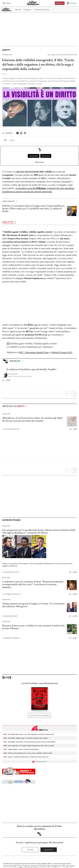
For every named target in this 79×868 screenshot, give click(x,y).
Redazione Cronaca (11, 638)
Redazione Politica (11, 572)
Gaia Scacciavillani (11, 429)
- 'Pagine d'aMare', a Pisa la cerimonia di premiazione (21, 749)
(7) (75, 572)
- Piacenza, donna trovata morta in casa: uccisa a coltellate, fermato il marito (28, 753)
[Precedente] (67, 393)
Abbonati (60, 3)
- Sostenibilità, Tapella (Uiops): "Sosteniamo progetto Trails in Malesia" (26, 738)
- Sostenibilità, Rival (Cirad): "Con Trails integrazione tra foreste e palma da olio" (29, 734)
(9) (75, 594)
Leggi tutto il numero (39, 715)
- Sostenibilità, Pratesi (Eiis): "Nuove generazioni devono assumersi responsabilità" (29, 742)
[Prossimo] (74, 393)
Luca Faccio (13, 374)
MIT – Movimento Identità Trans (34, 352)
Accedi (30, 850)
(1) (75, 429)
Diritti (6, 50)
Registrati (49, 850)
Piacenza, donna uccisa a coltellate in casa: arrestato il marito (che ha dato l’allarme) (33, 627)
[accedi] (72, 3)
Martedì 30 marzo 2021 (62, 352)
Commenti (7, 133)
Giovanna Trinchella (11, 594)
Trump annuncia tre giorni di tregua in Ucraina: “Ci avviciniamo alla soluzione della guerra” (33, 605)
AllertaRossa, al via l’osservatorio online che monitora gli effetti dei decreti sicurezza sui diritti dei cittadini (32, 419)
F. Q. (5, 74)
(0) (8, 380)
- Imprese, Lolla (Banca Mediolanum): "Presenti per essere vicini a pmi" (26, 757)
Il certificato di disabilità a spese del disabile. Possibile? (31, 369)
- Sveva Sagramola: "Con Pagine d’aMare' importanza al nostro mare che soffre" (29, 746)
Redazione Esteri (10, 616)
